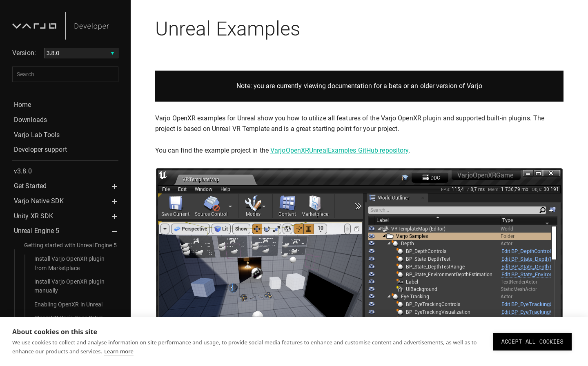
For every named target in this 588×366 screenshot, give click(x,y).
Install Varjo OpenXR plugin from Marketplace (69, 263)
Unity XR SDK (33, 216)
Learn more (119, 351)
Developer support (40, 150)
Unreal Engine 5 (37, 231)
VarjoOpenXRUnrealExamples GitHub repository (339, 150)
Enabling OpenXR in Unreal (69, 304)
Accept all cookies (532, 342)
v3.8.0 (23, 171)
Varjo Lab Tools (37, 135)
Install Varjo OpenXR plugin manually (69, 286)
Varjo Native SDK (39, 201)
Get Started (30, 186)
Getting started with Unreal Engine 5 (70, 245)
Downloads (30, 120)
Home (22, 105)
